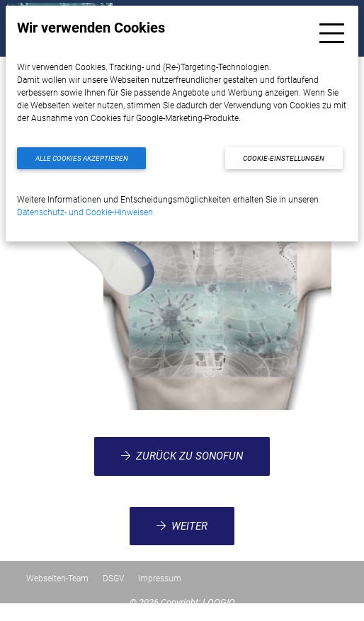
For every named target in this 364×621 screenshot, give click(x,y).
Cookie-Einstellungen (284, 158)
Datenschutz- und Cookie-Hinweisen (85, 212)
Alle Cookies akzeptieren (82, 158)
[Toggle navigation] (332, 33)
